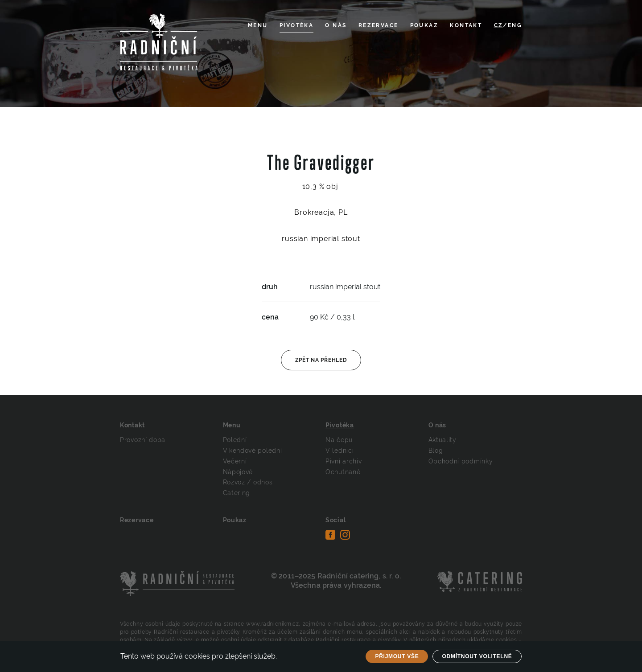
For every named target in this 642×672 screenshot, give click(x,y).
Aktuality (442, 440)
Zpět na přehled (321, 360)
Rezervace (379, 25)
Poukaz (424, 25)
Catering (237, 493)
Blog (436, 451)
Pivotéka (296, 25)
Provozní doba (143, 440)
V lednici (340, 451)
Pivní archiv (344, 461)
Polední (235, 440)
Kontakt (466, 25)
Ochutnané (343, 472)
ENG (515, 25)
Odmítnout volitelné (477, 656)
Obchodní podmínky (461, 461)
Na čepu (339, 440)
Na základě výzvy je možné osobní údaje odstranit (213, 640)
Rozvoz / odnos (248, 482)
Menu (258, 25)
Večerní (235, 461)
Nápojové (238, 472)
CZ (499, 25)
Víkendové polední (253, 451)
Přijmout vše (397, 656)
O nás (336, 25)
